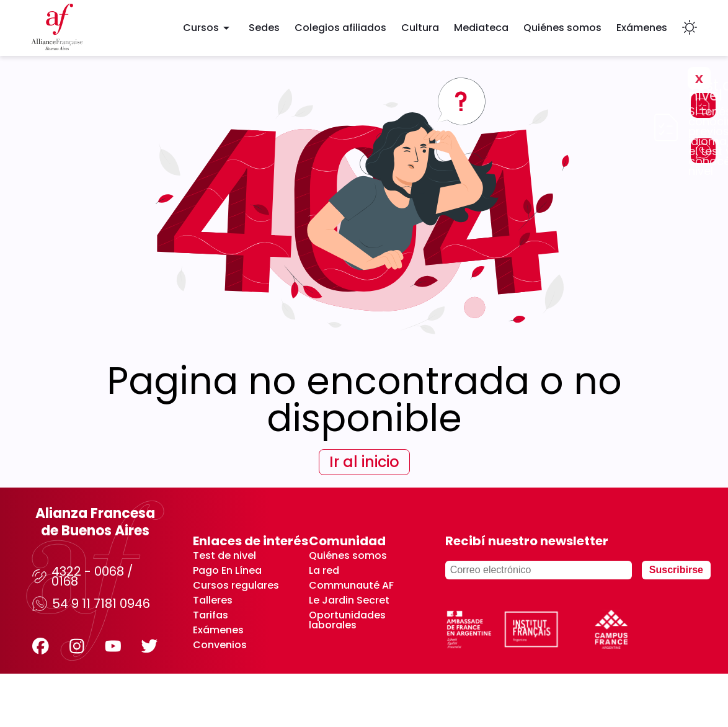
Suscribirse (676, 570)
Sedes (264, 28)
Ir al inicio (364, 462)
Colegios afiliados (340, 28)
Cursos (208, 28)
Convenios (220, 645)
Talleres (213, 600)
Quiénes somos (562, 28)
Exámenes (642, 28)
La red (324, 571)
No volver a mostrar (630, 113)
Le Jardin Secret (349, 600)
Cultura (420, 28)
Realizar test (532, 96)
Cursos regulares (236, 586)
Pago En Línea (227, 571)
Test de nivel (224, 556)
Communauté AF (351, 586)
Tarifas (211, 615)
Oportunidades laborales (347, 620)
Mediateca (481, 28)
